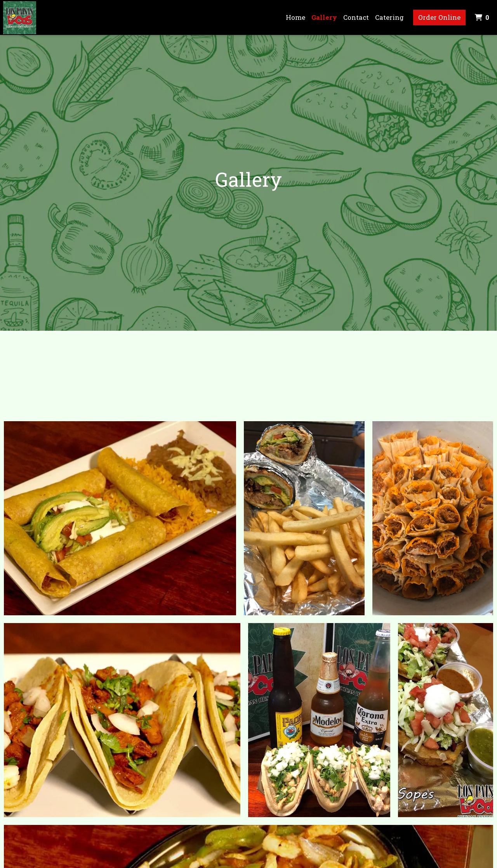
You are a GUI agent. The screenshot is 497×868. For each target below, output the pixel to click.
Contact (356, 17)
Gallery (324, 17)
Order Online (439, 17)
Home (295, 17)
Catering (389, 17)
